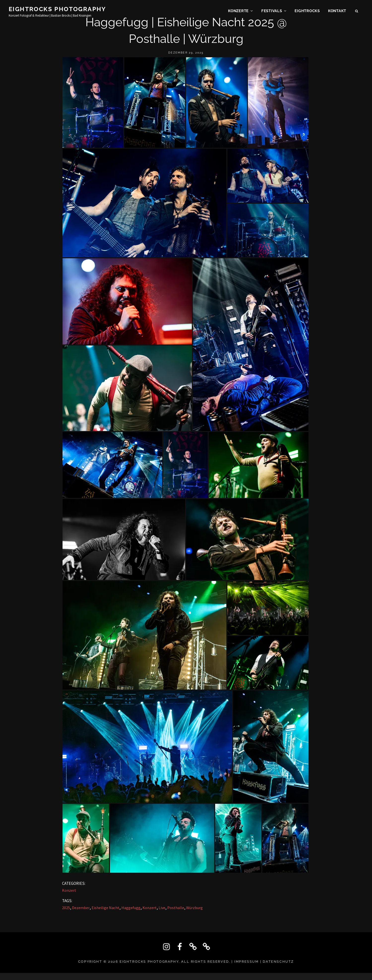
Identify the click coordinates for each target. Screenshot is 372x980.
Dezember (81, 908)
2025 (66, 908)
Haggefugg (131, 908)
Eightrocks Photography (57, 10)
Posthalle (176, 908)
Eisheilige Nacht (105, 908)
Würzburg (194, 908)
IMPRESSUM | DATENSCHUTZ (264, 962)
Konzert (69, 890)
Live (162, 908)
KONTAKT (337, 11)
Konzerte (238, 11)
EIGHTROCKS (307, 11)
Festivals (272, 11)
